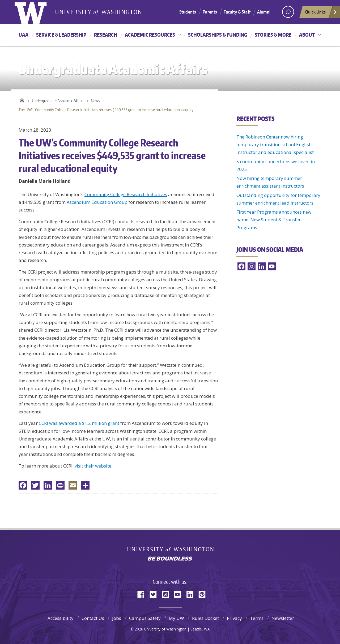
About (307, 35)
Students (188, 12)
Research (106, 35)
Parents (210, 12)
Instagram (167, 594)
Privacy (234, 618)
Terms (257, 618)
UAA (24, 35)
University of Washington (170, 547)
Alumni (264, 12)
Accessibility (61, 618)
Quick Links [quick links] (321, 13)
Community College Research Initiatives (126, 194)
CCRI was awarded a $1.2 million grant (79, 423)
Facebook (143, 594)
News (95, 101)
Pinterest (204, 594)
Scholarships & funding (218, 35)
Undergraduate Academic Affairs (58, 101)
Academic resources (150, 35)
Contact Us (93, 618)
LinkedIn (192, 594)
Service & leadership (61, 35)
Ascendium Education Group (97, 202)
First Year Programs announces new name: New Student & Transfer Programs (274, 220)
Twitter (155, 594)
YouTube (180, 594)
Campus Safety (145, 618)
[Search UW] (288, 12)
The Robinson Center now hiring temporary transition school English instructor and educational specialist (275, 145)
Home (22, 100)
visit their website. (93, 466)
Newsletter (283, 618)
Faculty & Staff (237, 12)
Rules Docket (205, 618)
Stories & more (273, 35)
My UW (176, 618)
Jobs (117, 618)
